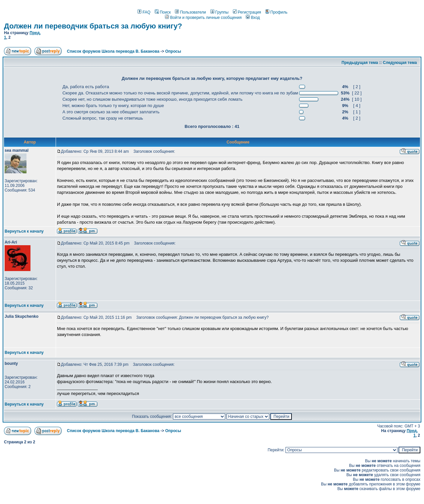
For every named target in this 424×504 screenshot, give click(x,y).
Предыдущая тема (360, 63)
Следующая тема (400, 63)
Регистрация (247, 12)
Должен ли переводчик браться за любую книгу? (93, 26)
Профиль (276, 12)
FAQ (144, 12)
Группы (219, 12)
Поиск (163, 12)
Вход (253, 18)
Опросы (173, 51)
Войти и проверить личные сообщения (203, 18)
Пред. (35, 33)
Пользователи (190, 12)
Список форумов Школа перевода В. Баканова (113, 51)
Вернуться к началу (24, 231)
